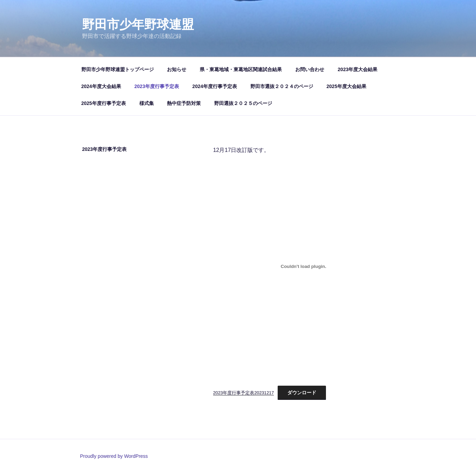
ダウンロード (302, 393)
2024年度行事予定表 (215, 86)
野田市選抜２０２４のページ (282, 86)
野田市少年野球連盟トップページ (118, 69)
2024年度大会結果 (101, 86)
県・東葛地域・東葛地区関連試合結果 (241, 69)
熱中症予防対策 (184, 103)
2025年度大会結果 (346, 86)
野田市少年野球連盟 (138, 24)
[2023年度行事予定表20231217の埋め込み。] (304, 266)
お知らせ (177, 69)
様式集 (147, 103)
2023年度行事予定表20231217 (244, 393)
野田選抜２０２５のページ (243, 103)
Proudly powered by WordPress (114, 456)
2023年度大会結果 (358, 69)
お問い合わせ (310, 69)
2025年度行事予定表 (104, 103)
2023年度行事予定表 (157, 86)
